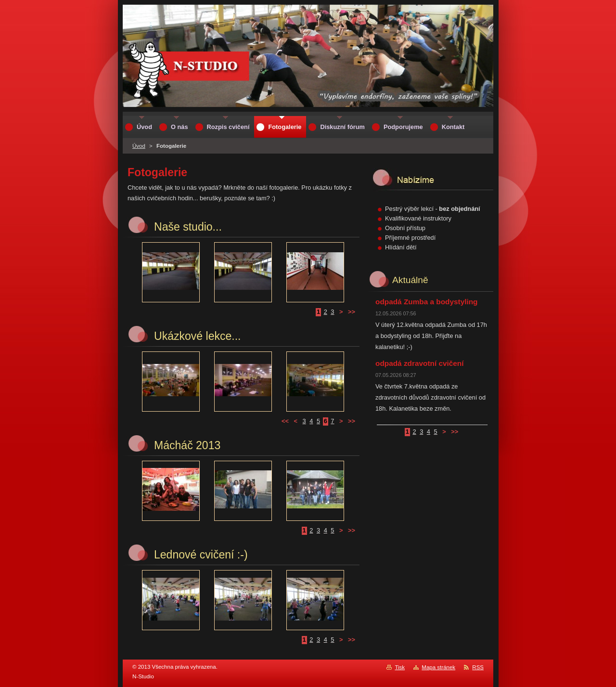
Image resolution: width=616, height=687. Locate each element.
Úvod (139, 146)
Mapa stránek (438, 667)
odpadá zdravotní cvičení (420, 363)
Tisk (400, 667)
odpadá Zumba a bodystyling (427, 302)
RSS (478, 667)
